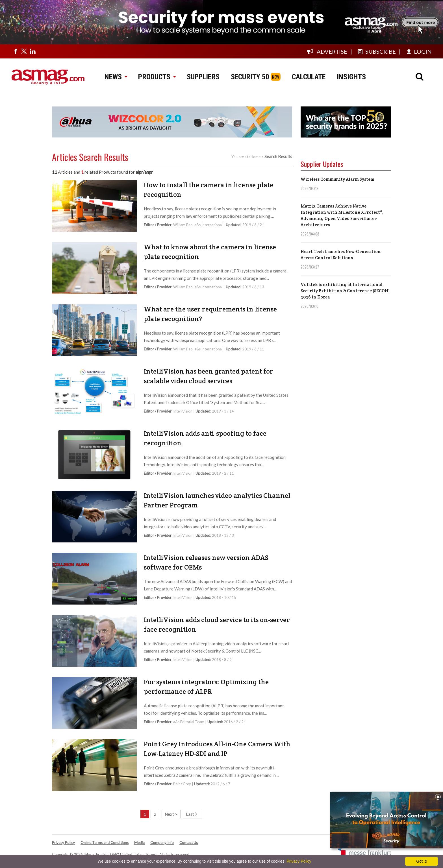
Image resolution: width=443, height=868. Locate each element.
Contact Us (189, 843)
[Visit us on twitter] (24, 51)
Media (139, 843)
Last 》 (193, 814)
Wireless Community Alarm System (337, 179)
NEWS (116, 77)
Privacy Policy (63, 843)
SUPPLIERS (203, 77)
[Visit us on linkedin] (32, 51)
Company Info (162, 843)
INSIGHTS (351, 77)
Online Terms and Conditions (105, 843)
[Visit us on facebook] (16, 51)
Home (256, 157)
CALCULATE (309, 77)
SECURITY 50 (250, 77)
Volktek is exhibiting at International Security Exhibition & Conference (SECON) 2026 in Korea (345, 291)
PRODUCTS (157, 77)
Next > (171, 814)
